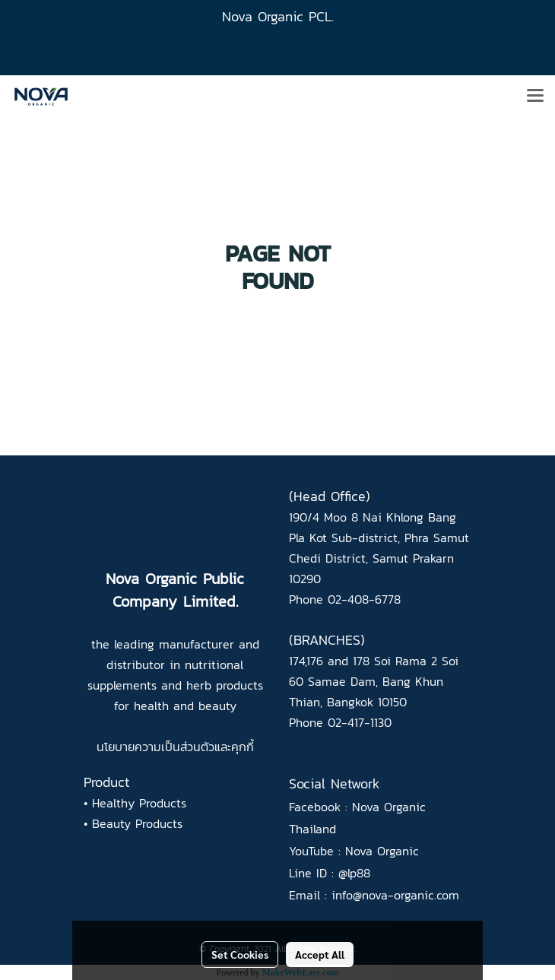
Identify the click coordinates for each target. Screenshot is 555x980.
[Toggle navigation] (535, 97)
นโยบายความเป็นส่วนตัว (155, 747)
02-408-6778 (364, 599)
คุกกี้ (243, 747)
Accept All (320, 954)
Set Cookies (240, 954)
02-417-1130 (360, 722)
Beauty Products (137, 823)
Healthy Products (139, 803)
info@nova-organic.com (395, 895)
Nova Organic (382, 851)
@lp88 (354, 873)
